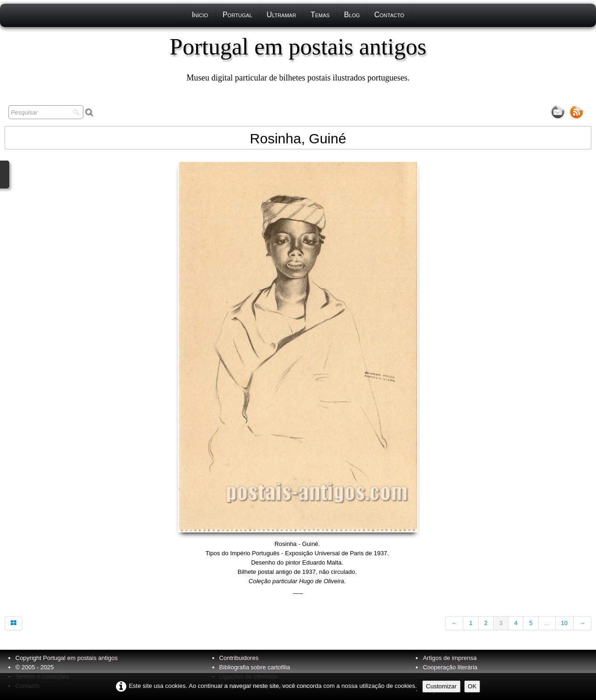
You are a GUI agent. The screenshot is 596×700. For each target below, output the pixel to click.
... (547, 623)
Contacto (389, 15)
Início (200, 15)
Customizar (441, 686)
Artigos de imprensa (450, 658)
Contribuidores (239, 658)
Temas (320, 15)
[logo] (298, 58)
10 (564, 623)
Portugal (237, 15)
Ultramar (281, 15)
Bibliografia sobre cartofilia (255, 667)
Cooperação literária (450, 667)
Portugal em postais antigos (80, 658)
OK (472, 686)
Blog (352, 15)
